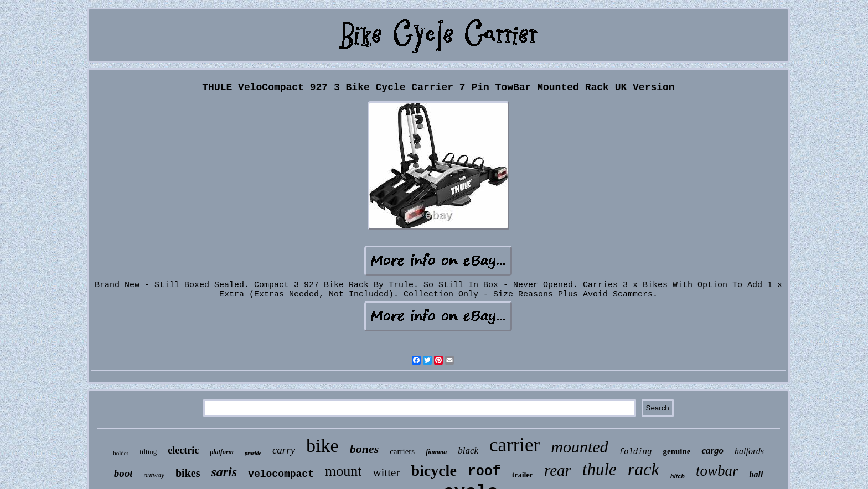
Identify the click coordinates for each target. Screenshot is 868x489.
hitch (678, 476)
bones (365, 449)
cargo (712, 451)
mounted (579, 447)
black (468, 451)
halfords (749, 451)
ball (756, 474)
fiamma (436, 452)
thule (600, 469)
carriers (402, 451)
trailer (523, 475)
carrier (515, 445)
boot (123, 473)
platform (222, 452)
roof (484, 472)
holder (121, 453)
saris (224, 472)
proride (253, 453)
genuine (676, 451)
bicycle (433, 470)
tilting (148, 452)
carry (284, 450)
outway (154, 475)
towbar (717, 471)
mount (343, 471)
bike (322, 446)
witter (386, 472)
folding (636, 452)
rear (558, 470)
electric (183, 450)
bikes (188, 473)
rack (644, 469)
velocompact (281, 474)
